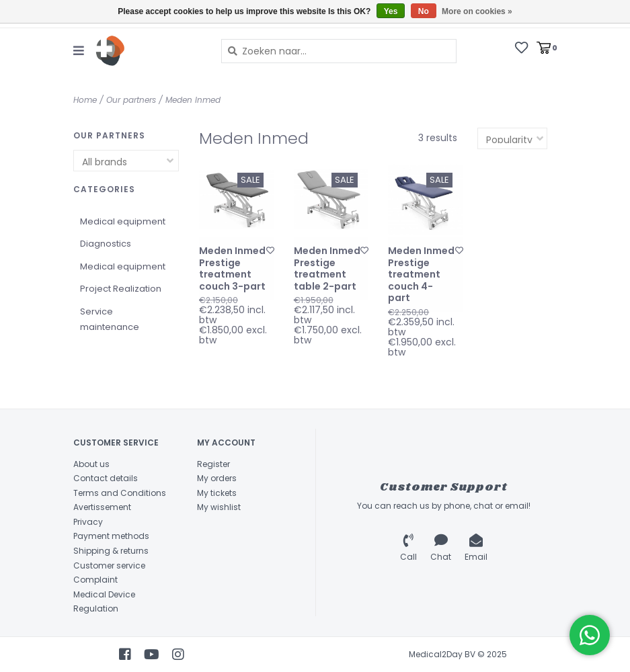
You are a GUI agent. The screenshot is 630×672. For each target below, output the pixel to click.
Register (213, 464)
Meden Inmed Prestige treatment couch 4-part (421, 275)
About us (91, 464)
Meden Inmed (193, 100)
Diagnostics (106, 244)
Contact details (106, 478)
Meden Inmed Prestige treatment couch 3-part (232, 269)
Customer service (109, 565)
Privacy (88, 522)
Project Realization (121, 289)
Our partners (131, 100)
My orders (217, 478)
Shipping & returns (111, 551)
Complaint (95, 580)
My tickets (217, 493)
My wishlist (219, 507)
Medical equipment (123, 221)
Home (85, 100)
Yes (391, 11)
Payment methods (111, 536)
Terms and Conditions (120, 493)
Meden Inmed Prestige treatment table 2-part (327, 269)
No (424, 11)
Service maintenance (110, 319)
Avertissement (102, 507)
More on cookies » (477, 11)
